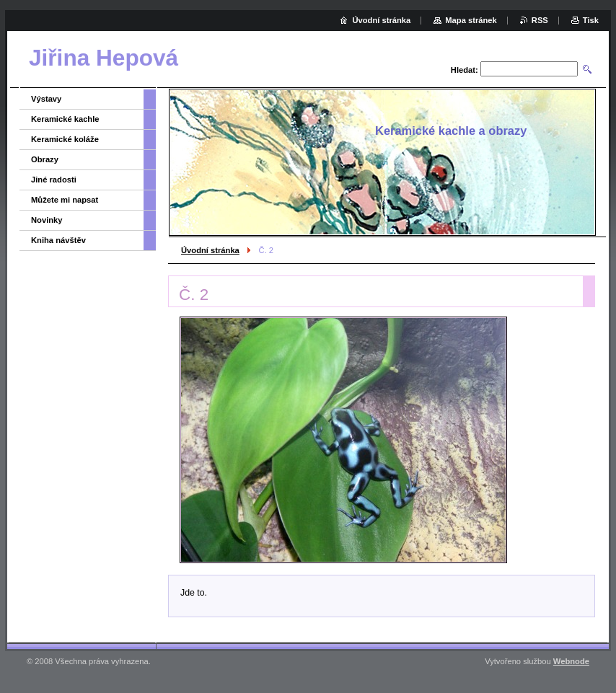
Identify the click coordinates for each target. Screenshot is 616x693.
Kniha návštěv (58, 240)
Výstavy (46, 99)
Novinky (47, 220)
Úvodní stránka (210, 250)
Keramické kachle (65, 119)
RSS (540, 20)
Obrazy (45, 159)
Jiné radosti (54, 180)
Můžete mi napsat (65, 200)
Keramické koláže (65, 139)
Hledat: (465, 70)
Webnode (571, 661)
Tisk (591, 20)
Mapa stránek (471, 20)
